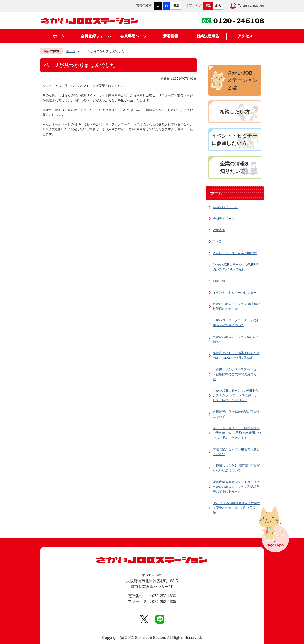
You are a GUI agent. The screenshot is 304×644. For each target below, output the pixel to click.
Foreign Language (251, 6)
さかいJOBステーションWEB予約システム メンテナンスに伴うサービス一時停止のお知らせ (237, 395)
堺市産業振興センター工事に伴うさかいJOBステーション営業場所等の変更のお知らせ (236, 487)
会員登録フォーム (96, 36)
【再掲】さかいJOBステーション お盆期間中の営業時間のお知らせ (236, 374)
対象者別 (219, 230)
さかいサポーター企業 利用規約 (235, 253)
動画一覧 (219, 281)
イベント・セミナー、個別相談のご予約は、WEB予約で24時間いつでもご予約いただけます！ (237, 433)
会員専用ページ (133, 36)
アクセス (245, 36)
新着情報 (171, 36)
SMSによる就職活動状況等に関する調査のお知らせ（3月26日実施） (237, 508)
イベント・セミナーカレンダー (235, 293)
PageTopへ (272, 529)
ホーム (59, 36)
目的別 (217, 242)
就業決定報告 (208, 36)
